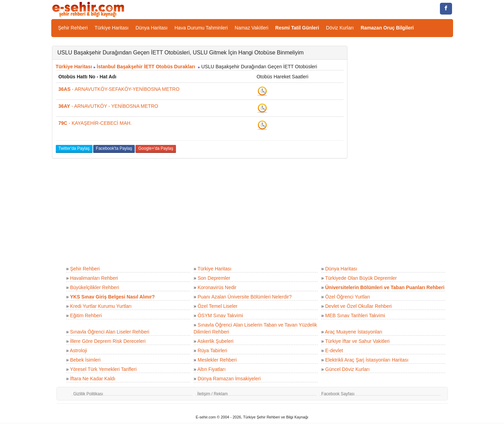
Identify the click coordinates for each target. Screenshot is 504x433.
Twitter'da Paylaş (74, 148)
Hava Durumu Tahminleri (201, 28)
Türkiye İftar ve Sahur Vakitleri (357, 341)
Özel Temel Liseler (217, 306)
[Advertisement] (405, 150)
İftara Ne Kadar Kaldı (93, 379)
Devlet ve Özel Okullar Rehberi (359, 306)
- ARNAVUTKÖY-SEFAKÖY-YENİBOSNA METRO (119, 89)
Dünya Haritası (152, 28)
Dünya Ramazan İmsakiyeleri (229, 379)
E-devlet (334, 350)
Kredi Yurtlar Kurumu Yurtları (101, 306)
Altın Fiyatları (212, 369)
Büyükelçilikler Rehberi (95, 287)
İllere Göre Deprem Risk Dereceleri (108, 341)
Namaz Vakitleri (252, 28)
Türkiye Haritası (112, 28)
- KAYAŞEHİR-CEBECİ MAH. (95, 123)
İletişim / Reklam (213, 394)
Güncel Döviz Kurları (347, 369)
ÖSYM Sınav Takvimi (220, 315)
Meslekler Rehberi (217, 360)
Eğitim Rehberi (86, 315)
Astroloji (78, 350)
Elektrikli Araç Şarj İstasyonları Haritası (367, 360)
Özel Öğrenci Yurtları (348, 297)
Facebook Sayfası (338, 394)
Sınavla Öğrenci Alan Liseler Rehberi (110, 332)
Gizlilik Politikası (88, 394)
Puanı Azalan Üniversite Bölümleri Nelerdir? (245, 297)
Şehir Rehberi (73, 28)
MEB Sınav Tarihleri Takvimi (355, 315)
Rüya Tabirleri (212, 350)
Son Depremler (214, 278)
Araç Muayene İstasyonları (354, 332)
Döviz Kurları (340, 28)
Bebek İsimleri (85, 360)
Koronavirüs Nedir (217, 287)
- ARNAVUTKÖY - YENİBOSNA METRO (108, 106)
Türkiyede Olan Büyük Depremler (361, 278)
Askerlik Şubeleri (215, 341)
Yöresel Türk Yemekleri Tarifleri (103, 369)
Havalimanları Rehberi (94, 278)
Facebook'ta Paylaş (114, 148)
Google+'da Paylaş (156, 148)
